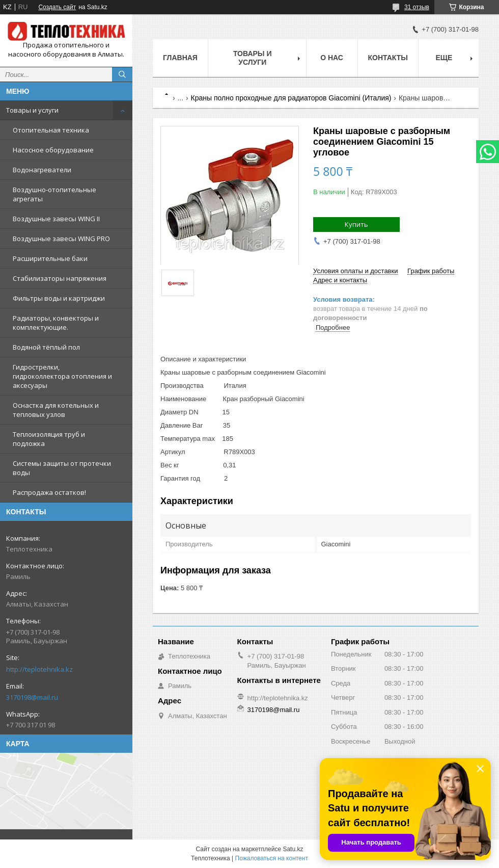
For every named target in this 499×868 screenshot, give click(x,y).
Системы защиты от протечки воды (62, 468)
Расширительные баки (50, 258)
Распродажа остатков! (49, 492)
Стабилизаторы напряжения (60, 278)
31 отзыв (417, 7)
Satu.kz (293, 849)
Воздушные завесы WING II (56, 219)
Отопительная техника (51, 130)
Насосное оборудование (53, 150)
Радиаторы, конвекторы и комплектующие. (56, 323)
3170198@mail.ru (32, 697)
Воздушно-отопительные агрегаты (54, 194)
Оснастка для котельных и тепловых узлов (56, 410)
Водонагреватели (42, 170)
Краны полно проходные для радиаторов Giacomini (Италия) (291, 98)
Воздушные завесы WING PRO (61, 239)
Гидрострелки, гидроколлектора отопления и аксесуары (62, 376)
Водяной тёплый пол (46, 347)
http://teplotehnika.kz (39, 669)
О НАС (332, 58)
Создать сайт (57, 7)
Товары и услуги (32, 110)
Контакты (388, 58)
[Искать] (122, 74)
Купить (356, 224)
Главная (180, 58)
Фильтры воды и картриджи (59, 298)
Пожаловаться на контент (272, 858)
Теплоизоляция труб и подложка (49, 439)
